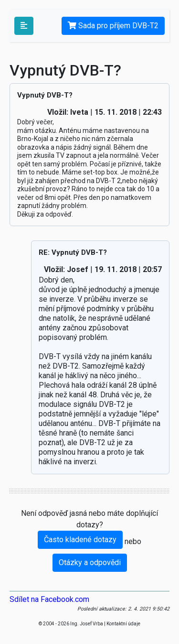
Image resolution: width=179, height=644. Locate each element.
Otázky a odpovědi (90, 562)
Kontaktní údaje (123, 624)
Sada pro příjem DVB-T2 (113, 26)
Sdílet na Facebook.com (49, 599)
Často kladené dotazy (80, 540)
